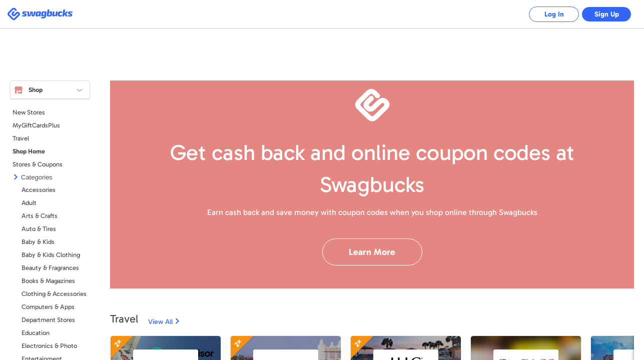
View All (160, 322)
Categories (37, 177)
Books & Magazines (48, 281)
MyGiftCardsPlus (36, 125)
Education (36, 333)
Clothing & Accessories (54, 294)
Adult (29, 203)
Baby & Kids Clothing (51, 255)
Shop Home (29, 151)
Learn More (372, 252)
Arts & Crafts (40, 216)
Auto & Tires (39, 229)
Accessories (39, 190)
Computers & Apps (48, 307)
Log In (554, 14)
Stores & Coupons (38, 164)
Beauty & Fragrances (50, 268)
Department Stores (48, 320)
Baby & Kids (38, 242)
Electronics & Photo (49, 346)
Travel (21, 138)
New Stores (29, 112)
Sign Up (607, 14)
